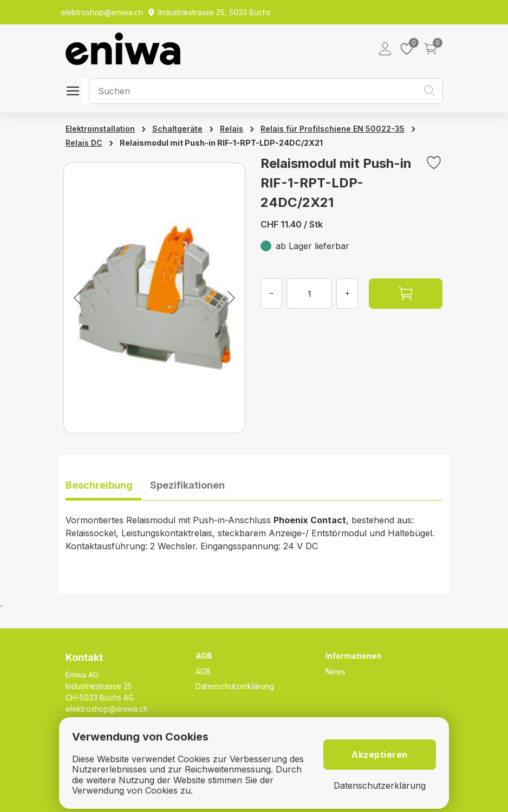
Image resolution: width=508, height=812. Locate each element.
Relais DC (84, 143)
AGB (203, 671)
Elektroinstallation (100, 129)
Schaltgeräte (177, 129)
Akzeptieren (380, 755)
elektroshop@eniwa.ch (107, 709)
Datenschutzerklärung (235, 686)
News (336, 671)
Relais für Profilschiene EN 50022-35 (333, 129)
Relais (232, 129)
